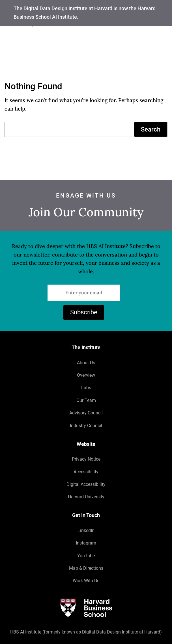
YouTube (86, 556)
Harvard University (86, 497)
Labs (86, 388)
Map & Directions (86, 568)
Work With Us (86, 581)
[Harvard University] (86, 608)
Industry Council (86, 426)
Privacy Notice (86, 459)
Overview (86, 375)
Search (151, 129)
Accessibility (86, 472)
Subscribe (84, 312)
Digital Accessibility (86, 484)
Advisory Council (86, 413)
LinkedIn (86, 530)
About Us (86, 363)
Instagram (86, 543)
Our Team (86, 400)
